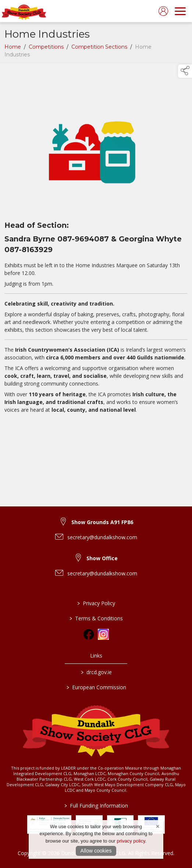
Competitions (46, 48)
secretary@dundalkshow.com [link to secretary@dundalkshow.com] (102, 537)
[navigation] (180, 11)
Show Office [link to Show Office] (102, 558)
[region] (96, 246)
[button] (185, 71)
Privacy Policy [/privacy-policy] (96, 603)
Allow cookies (96, 851)
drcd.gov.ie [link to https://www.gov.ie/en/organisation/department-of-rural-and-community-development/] (96, 672)
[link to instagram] (103, 634)
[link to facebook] (89, 634)
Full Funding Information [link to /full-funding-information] (96, 806)
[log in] (163, 11)
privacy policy (131, 841)
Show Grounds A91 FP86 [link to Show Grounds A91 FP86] (102, 522)
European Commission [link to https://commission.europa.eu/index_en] (96, 687)
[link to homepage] (24, 11)
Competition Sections (99, 48)
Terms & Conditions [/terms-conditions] (96, 618)
